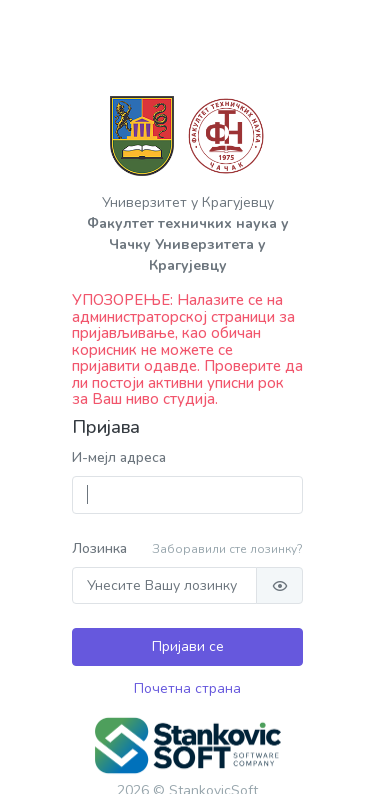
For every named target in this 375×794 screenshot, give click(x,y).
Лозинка (99, 548)
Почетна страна (187, 688)
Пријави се (188, 646)
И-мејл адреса (119, 457)
